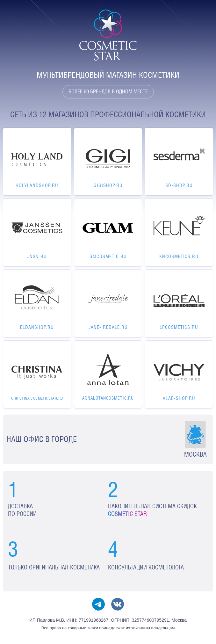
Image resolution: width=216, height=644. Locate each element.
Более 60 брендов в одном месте (108, 92)
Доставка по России (22, 510)
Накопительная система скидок (152, 510)
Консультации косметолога (146, 567)
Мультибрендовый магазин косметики (108, 75)
